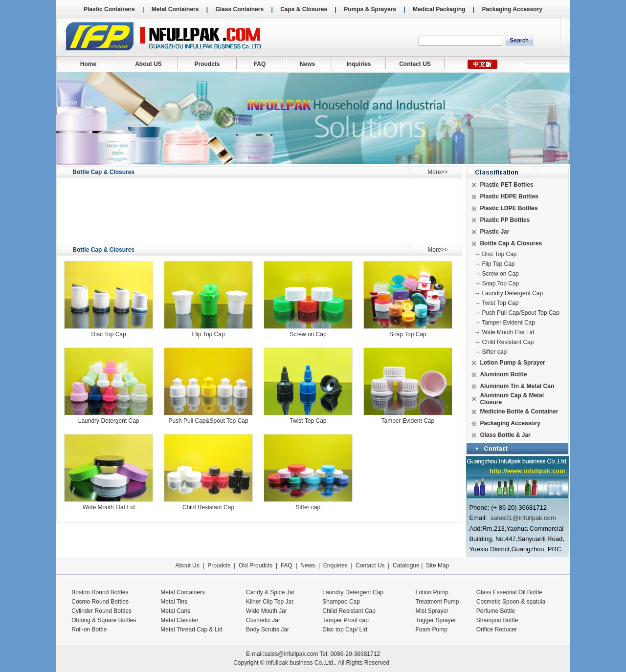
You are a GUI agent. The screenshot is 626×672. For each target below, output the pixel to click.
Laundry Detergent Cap (109, 421)
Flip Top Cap (208, 334)
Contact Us (370, 565)
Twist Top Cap (308, 421)
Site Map (437, 565)
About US (148, 64)
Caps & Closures (304, 9)
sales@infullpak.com (291, 654)
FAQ (260, 64)
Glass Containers (239, 9)
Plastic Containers (109, 9)
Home (88, 64)
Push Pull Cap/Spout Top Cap (521, 313)
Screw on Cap (308, 334)
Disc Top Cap (109, 334)
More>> (437, 172)
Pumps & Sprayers (370, 9)
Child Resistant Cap (208, 507)
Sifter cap (308, 507)
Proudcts (207, 64)
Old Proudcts (256, 565)
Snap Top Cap (408, 334)
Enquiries (334, 565)
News (307, 64)
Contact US (415, 64)
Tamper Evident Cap (408, 421)
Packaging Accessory (512, 9)
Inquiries (358, 64)
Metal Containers (175, 9)
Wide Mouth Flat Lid (109, 507)
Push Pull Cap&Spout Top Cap (208, 421)
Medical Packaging (439, 9)
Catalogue (406, 565)
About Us (187, 565)
